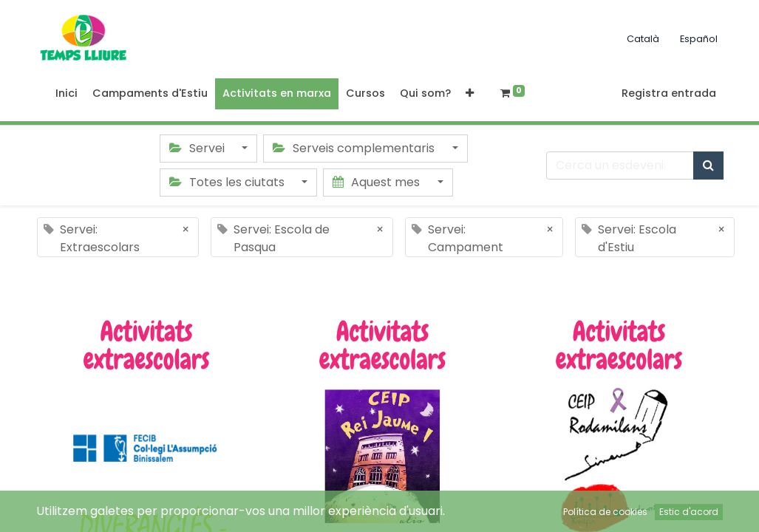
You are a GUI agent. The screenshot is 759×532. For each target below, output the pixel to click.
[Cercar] (708, 166)
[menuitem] (67, 94)
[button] (470, 94)
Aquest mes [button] (378, 182)
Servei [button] (198, 148)
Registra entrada (669, 93)
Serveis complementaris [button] (355, 148)
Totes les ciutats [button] (228, 182)
